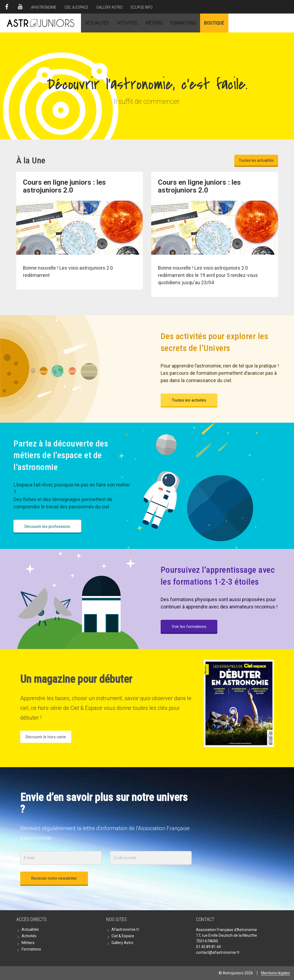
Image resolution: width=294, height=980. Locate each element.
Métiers (154, 23)
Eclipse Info (142, 7)
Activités (127, 23)
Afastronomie (44, 7)
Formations (183, 23)
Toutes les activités (189, 400)
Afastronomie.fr (125, 929)
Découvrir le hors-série (46, 737)
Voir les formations (189, 627)
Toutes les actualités (256, 160)
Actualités (97, 23)
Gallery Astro (109, 7)
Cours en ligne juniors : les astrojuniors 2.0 (199, 186)
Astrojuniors (40, 23)
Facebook (7, 7)
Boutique (214, 23)
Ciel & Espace (76, 7)
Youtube (20, 7)
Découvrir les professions (47, 527)
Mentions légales (276, 973)
